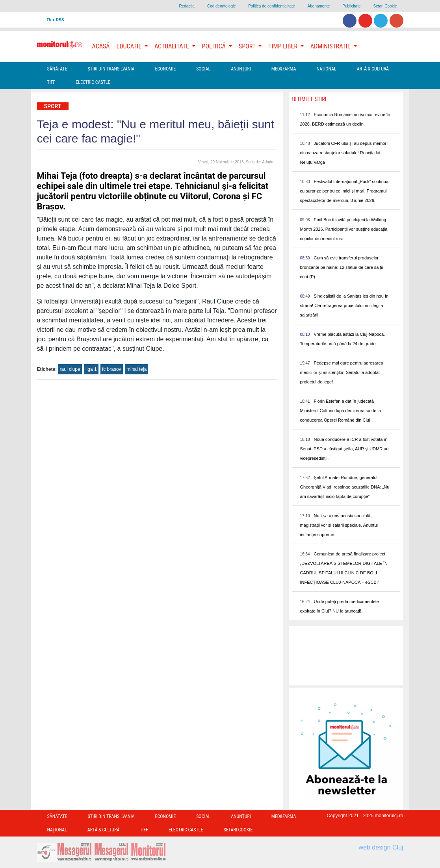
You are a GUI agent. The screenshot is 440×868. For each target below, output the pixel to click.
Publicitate (351, 6)
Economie (165, 69)
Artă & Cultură (373, 69)
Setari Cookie (385, 6)
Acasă (101, 46)
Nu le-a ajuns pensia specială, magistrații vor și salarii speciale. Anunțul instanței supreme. (339, 525)
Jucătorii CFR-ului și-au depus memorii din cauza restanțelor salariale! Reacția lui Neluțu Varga (344, 153)
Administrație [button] (331, 46)
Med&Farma (284, 69)
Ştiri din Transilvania (111, 69)
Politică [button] (215, 46)
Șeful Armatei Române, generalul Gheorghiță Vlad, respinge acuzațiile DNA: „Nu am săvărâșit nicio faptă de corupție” (344, 487)
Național (326, 69)
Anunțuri (241, 69)
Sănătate (57, 69)
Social (203, 69)
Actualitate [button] (173, 46)
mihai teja (136, 369)
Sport (53, 106)
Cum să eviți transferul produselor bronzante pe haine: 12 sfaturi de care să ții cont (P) (341, 267)
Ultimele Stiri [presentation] (309, 99)
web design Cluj (381, 847)
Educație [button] (130, 46)
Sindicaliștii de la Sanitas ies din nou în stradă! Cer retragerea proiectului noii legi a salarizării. (344, 305)
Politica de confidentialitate (271, 6)
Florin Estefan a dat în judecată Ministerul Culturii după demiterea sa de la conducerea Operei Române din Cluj (340, 411)
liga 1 (91, 369)
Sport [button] (248, 46)
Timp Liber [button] (283, 46)
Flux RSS (56, 20)
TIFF (51, 82)
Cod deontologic (221, 6)
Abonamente (319, 6)
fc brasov (112, 369)
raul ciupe (70, 369)
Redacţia (187, 6)
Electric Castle (93, 82)
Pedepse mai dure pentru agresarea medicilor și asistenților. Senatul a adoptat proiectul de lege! (341, 372)
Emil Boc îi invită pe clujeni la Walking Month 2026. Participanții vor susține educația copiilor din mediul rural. (343, 229)
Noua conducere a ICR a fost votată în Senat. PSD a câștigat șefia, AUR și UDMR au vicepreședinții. (344, 449)
